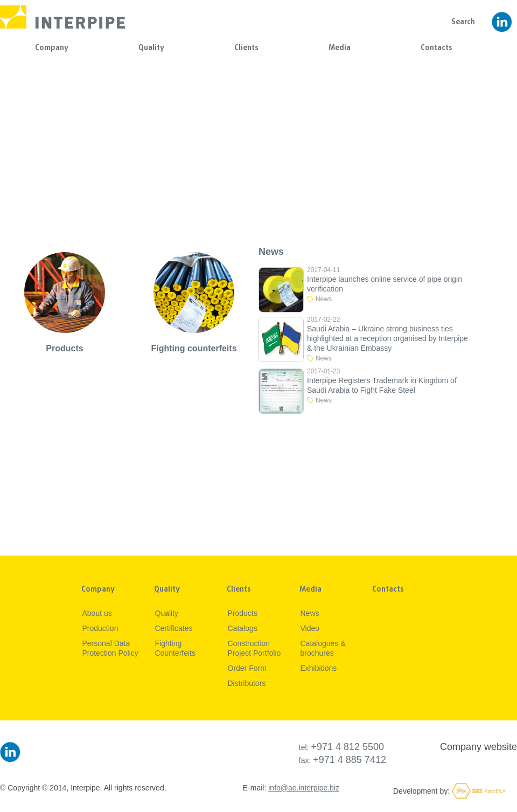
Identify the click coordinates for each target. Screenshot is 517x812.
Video (310, 628)
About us (97, 613)
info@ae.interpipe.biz (304, 788)
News (324, 299)
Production (100, 628)
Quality (151, 48)
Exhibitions (319, 668)
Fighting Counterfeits (175, 648)
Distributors (247, 683)
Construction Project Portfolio (254, 648)
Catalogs (243, 628)
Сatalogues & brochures (323, 648)
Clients (246, 48)
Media (340, 48)
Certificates (174, 628)
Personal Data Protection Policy (110, 648)
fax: (343, 760)
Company (52, 48)
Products (64, 348)
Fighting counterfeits (194, 348)
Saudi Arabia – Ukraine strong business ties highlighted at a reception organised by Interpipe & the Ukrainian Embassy (387, 338)
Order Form (247, 668)
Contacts (436, 48)
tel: (341, 747)
